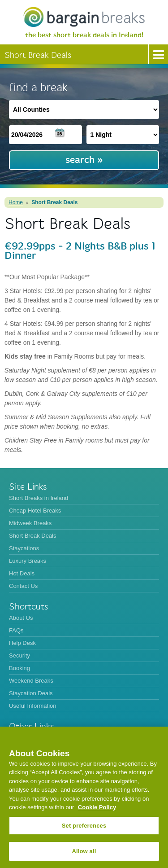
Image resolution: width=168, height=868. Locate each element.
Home (16, 202)
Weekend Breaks (31, 681)
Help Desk (22, 643)
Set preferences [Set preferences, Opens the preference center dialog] (84, 826)
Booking (19, 668)
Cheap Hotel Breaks (35, 511)
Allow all (84, 851)
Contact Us (23, 586)
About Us (21, 618)
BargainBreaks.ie (84, 17)
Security (19, 655)
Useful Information (33, 706)
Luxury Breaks (28, 561)
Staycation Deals (31, 693)
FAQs (16, 630)
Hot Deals (22, 573)
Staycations (24, 548)
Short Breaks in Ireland (39, 498)
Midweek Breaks (30, 523)
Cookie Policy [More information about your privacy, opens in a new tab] (97, 807)
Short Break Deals (54, 202)
